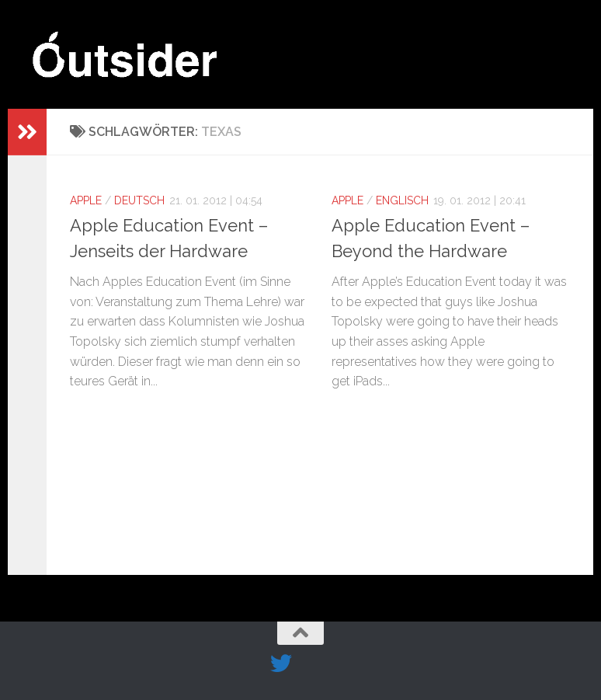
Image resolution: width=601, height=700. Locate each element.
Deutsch (139, 200)
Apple (86, 200)
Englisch (402, 200)
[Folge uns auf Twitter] (281, 663)
